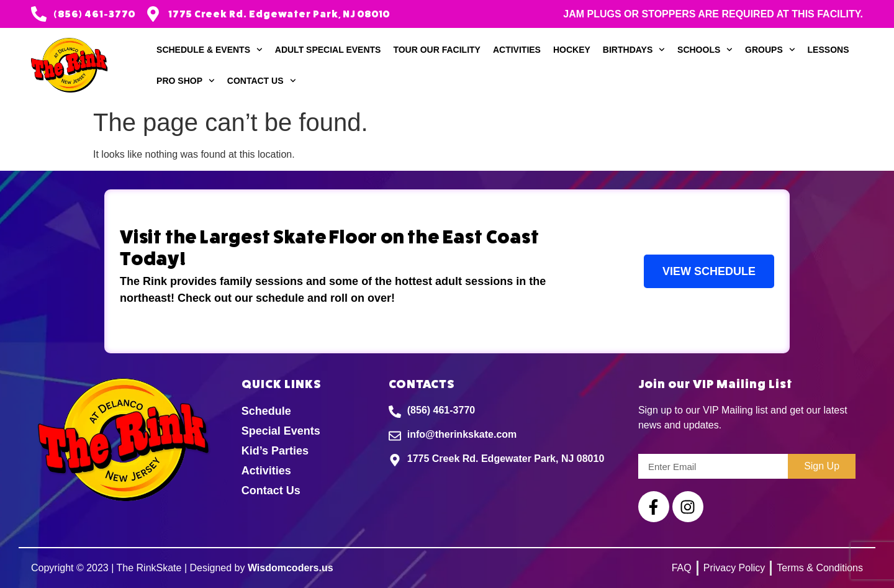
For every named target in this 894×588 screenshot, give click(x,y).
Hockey (572, 50)
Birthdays (634, 50)
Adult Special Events (328, 50)
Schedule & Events (210, 50)
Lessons (829, 50)
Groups (770, 50)
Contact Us (262, 81)
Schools (705, 50)
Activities (517, 50)
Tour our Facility (437, 50)
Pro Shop (186, 81)
